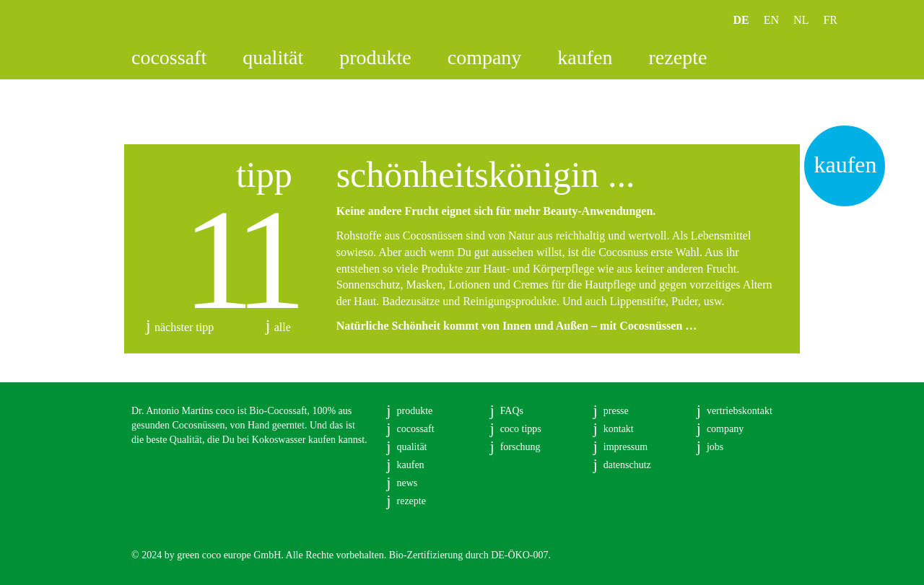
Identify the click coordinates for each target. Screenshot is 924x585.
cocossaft (169, 57)
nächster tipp (184, 327)
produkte (375, 57)
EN (771, 20)
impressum (626, 447)
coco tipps (521, 429)
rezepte (678, 57)
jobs (715, 447)
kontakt (619, 429)
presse (616, 411)
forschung (520, 447)
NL (801, 20)
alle (283, 327)
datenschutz (627, 465)
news (407, 483)
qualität (273, 57)
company (485, 57)
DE (741, 20)
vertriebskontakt (740, 411)
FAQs (512, 411)
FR (830, 20)
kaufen (585, 57)
